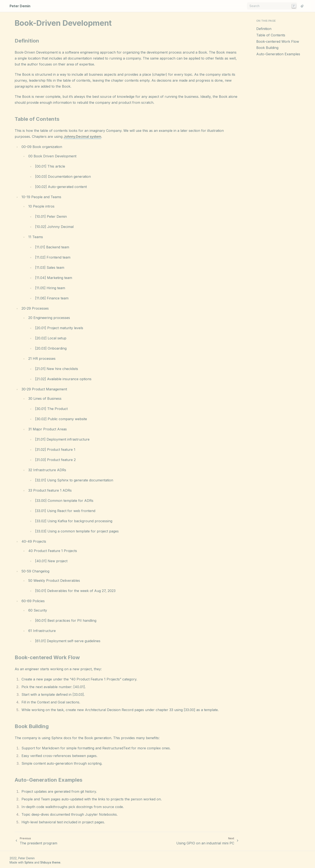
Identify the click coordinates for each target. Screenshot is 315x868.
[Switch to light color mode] (302, 6)
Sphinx (29, 862)
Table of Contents (271, 35)
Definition (264, 29)
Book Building (267, 48)
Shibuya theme (50, 862)
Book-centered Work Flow (278, 41)
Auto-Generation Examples (278, 54)
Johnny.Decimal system (82, 137)
